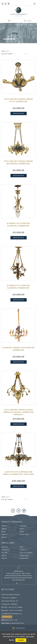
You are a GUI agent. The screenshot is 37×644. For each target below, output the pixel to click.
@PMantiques (19, 571)
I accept (21, 640)
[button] (17, 583)
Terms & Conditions (26, 553)
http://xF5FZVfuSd (18, 580)
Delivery (4, 555)
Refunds (4, 558)
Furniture (4, 526)
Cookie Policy (24, 558)
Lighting (10, 25)
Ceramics (4, 534)
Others (22, 532)
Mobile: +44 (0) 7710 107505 (12, 610)
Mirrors (22, 529)
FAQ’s (21, 547)
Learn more (30, 637)
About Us (5, 547)
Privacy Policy (24, 555)
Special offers (24, 534)
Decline (12, 640)
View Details (19, 113)
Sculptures (23, 526)
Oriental (4, 537)
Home (5, 25)
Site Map (4, 553)
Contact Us (5, 550)
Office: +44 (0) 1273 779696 (12, 607)
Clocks (4, 532)
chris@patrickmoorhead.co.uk (11, 614)
